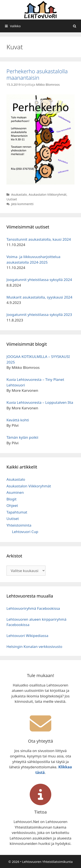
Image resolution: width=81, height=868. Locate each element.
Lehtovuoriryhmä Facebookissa (33, 608)
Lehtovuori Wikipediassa (27, 636)
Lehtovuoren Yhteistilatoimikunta (47, 862)
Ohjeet (12, 505)
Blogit (12, 499)
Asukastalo (19, 194)
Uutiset (12, 199)
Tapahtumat (17, 512)
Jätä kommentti (22, 204)
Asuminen (15, 492)
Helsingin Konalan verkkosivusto (34, 646)
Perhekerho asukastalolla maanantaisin (37, 74)
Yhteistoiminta (19, 525)
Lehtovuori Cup (25, 532)
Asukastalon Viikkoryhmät (48, 194)
